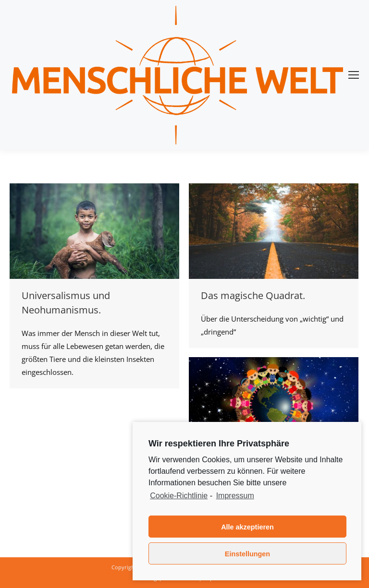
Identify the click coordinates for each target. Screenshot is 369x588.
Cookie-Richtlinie (179, 496)
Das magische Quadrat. (253, 295)
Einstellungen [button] (247, 554)
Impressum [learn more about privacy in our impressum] (235, 496)
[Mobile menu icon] (354, 75)
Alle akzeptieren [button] (247, 527)
